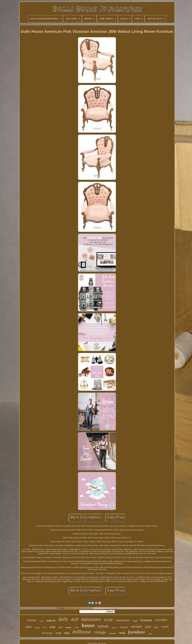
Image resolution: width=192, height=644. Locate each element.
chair (76, 627)
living (150, 634)
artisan (103, 626)
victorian (146, 620)
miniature (91, 619)
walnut (32, 620)
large (53, 627)
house (88, 625)
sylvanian (112, 633)
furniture (137, 632)
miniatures (123, 620)
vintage (100, 632)
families (37, 628)
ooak (122, 633)
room (165, 626)
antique (137, 626)
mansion (124, 627)
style (156, 627)
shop (67, 633)
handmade (47, 633)
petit (61, 627)
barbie (68, 627)
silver (29, 627)
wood (41, 621)
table (148, 627)
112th (58, 633)
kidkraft (51, 621)
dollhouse (82, 632)
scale (108, 620)
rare (45, 627)
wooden (161, 620)
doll (75, 619)
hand (135, 621)
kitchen (114, 628)
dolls (63, 619)
